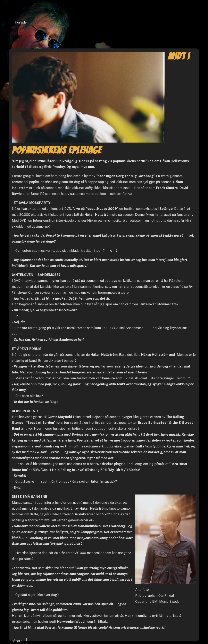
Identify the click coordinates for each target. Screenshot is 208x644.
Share (18, 640)
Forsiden (22, 22)
